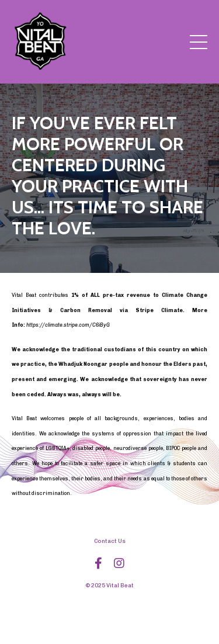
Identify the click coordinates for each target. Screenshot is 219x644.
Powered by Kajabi (109, 614)
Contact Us (110, 541)
